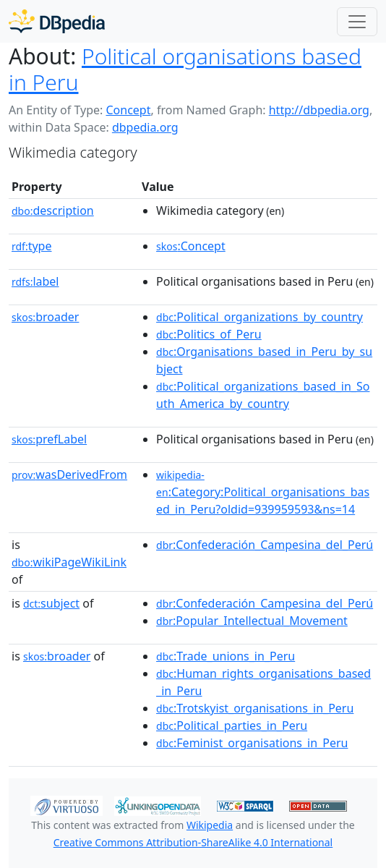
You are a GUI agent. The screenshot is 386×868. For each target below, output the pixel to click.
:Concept (191, 246)
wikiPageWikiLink (69, 562)
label (35, 281)
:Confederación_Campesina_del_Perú (265, 545)
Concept (128, 110)
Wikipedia (210, 825)
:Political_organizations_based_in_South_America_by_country (263, 395)
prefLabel (49, 439)
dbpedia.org (145, 127)
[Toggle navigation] (357, 22)
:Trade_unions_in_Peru (226, 656)
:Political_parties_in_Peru (232, 726)
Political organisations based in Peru (185, 69)
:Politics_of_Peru (209, 334)
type (32, 246)
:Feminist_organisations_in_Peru (252, 743)
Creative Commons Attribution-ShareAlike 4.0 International (193, 842)
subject (51, 603)
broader (45, 317)
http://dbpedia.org (319, 110)
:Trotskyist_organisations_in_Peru (255, 708)
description (53, 210)
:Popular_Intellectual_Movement (252, 621)
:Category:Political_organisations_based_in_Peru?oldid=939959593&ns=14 (263, 493)
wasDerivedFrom (69, 475)
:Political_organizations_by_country (260, 317)
